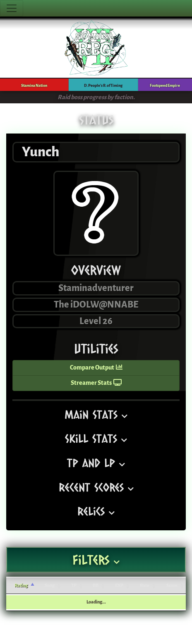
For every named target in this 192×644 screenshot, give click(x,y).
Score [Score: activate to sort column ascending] (172, 586)
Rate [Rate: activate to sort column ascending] (145, 586)
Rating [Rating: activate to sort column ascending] (21, 586)
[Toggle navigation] (12, 8)
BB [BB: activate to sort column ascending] (96, 586)
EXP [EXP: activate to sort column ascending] (119, 586)
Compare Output (96, 368)
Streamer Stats (96, 383)
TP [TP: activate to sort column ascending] (74, 586)
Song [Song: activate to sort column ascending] (50, 586)
